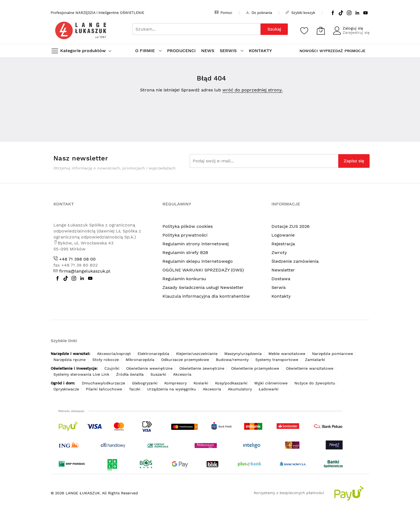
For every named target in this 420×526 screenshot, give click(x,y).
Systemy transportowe (277, 360)
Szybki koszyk (300, 13)
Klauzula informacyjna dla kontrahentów (206, 296)
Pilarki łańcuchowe (104, 389)
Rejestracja (283, 244)
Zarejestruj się (356, 32)
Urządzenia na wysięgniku (172, 389)
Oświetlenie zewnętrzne (202, 368)
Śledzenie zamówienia (295, 261)
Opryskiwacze (66, 389)
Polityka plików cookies (188, 226)
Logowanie (283, 235)
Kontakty (281, 296)
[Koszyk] (321, 31)
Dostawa (281, 279)
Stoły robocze (106, 360)
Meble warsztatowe (287, 354)
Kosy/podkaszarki (231, 383)
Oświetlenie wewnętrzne (149, 368)
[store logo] (81, 30)
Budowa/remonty (232, 360)
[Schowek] (304, 31)
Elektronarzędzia (153, 354)
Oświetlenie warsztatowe (310, 368)
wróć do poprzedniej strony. (253, 90)
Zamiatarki (315, 360)
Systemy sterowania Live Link (81, 374)
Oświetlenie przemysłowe (255, 368)
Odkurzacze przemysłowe (185, 360)
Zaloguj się (353, 28)
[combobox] (197, 29)
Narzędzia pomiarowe (333, 354)
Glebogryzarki (145, 383)
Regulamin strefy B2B (185, 252)
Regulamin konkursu (184, 279)
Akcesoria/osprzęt (114, 354)
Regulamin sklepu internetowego (198, 261)
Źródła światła (130, 374)
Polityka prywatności (185, 235)
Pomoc (223, 13)
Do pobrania (259, 13)
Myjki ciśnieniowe (271, 383)
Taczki (135, 389)
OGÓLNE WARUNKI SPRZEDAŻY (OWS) (203, 270)
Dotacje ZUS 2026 (291, 226)
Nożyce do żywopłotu (315, 383)
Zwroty (279, 252)
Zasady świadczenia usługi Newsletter (203, 287)
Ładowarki (269, 389)
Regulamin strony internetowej (196, 244)
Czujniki (112, 368)
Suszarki (158, 374)
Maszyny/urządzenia (243, 354)
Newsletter (283, 270)
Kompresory (176, 383)
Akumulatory (240, 389)
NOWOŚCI (309, 51)
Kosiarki (201, 383)
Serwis (279, 287)
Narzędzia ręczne (70, 360)
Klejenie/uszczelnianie (197, 354)
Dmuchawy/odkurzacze (103, 383)
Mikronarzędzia (140, 360)
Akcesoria (182, 374)
